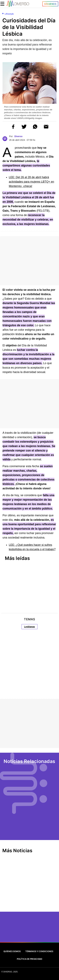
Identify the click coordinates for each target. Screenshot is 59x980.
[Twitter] (15, 931)
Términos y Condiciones (39, 951)
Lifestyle (9, 14)
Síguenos (50, 4)
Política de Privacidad (29, 959)
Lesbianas (29, 627)
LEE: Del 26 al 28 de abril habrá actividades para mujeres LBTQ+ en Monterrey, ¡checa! (31, 182)
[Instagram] (34, 931)
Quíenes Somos (12, 951)
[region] (24, 231)
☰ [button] (2, 4)
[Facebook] (25, 931)
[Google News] (44, 931)
